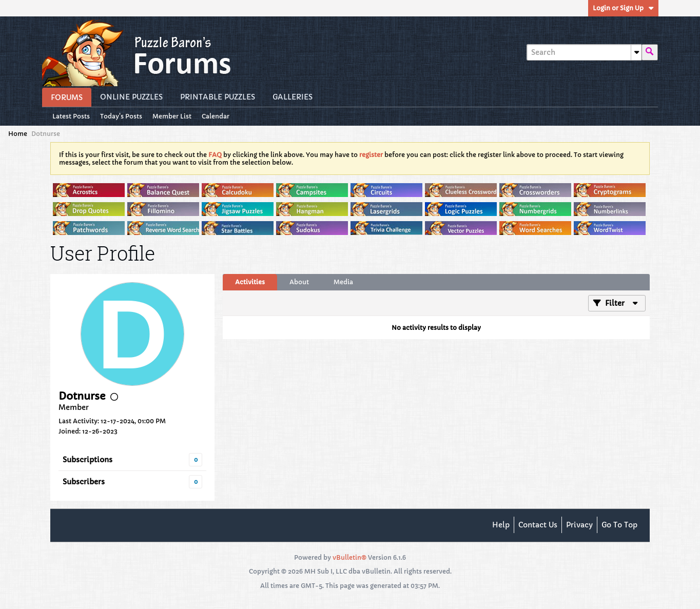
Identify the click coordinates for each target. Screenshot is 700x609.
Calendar (216, 116)
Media (343, 282)
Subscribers (84, 482)
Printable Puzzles (218, 97)
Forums (67, 97)
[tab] (250, 282)
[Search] (584, 52)
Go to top (619, 525)
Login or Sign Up (623, 8)
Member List (172, 116)
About (299, 282)
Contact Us (538, 525)
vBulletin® (349, 557)
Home (18, 134)
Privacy (579, 525)
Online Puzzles (131, 97)
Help (501, 525)
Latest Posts (71, 116)
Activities (250, 282)
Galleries (293, 97)
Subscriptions (87, 460)
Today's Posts (121, 116)
